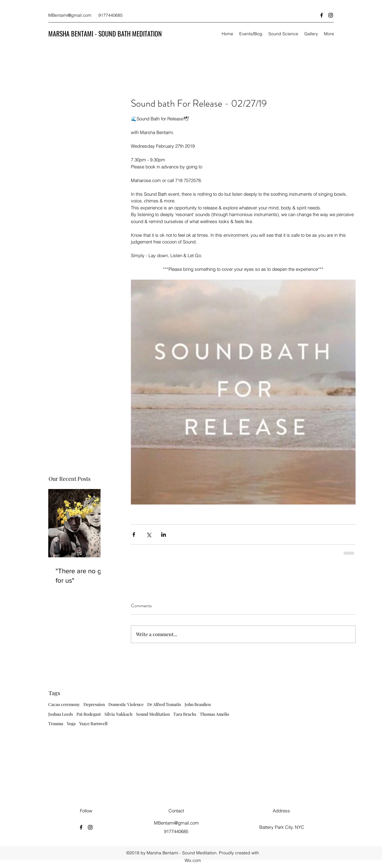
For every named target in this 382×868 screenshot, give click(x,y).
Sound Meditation (153, 714)
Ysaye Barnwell (93, 723)
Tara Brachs (185, 714)
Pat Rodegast (89, 714)
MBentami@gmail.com (70, 15)
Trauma (56, 723)
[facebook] (322, 15)
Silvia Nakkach (118, 714)
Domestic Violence (126, 704)
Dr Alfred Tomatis (164, 704)
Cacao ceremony (64, 704)
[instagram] (331, 15)
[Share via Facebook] (134, 534)
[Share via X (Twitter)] (149, 534)
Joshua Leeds (61, 714)
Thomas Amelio (215, 714)
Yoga (71, 723)
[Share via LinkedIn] (164, 534)
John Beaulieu (198, 704)
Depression (94, 704)
